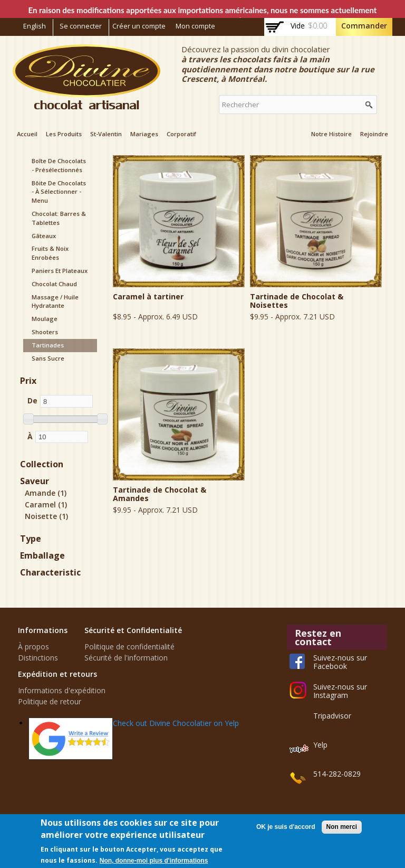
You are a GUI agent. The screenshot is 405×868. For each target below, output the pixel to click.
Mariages (144, 134)
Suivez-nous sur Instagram (340, 691)
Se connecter (81, 26)
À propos (33, 647)
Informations (43, 630)
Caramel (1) (46, 504)
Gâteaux (44, 236)
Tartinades (48, 345)
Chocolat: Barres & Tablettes (59, 218)
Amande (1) (46, 493)
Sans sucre (48, 358)
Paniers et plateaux (60, 271)
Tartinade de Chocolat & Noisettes (297, 301)
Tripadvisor (332, 716)
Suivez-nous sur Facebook (340, 662)
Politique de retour (50, 701)
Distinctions (38, 658)
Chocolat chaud (54, 284)
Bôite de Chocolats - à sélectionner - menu (59, 192)
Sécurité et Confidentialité (133, 630)
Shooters (45, 332)
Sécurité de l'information (126, 658)
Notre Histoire (331, 134)
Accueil (27, 134)
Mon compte (195, 26)
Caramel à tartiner (148, 296)
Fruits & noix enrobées (50, 253)
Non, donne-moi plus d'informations (154, 861)
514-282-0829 (337, 774)
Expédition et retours (57, 674)
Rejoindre (374, 134)
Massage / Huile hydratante (55, 301)
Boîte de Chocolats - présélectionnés (59, 165)
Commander (364, 26)
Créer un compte (139, 26)
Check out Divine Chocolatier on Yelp (176, 723)
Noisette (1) (46, 516)
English (35, 26)
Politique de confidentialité (129, 647)
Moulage (45, 319)
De (32, 400)
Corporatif (181, 134)
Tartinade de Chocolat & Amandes (160, 494)
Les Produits (64, 134)
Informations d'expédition (62, 690)
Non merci (342, 827)
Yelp (320, 745)
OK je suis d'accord (286, 827)
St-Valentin (106, 134)
